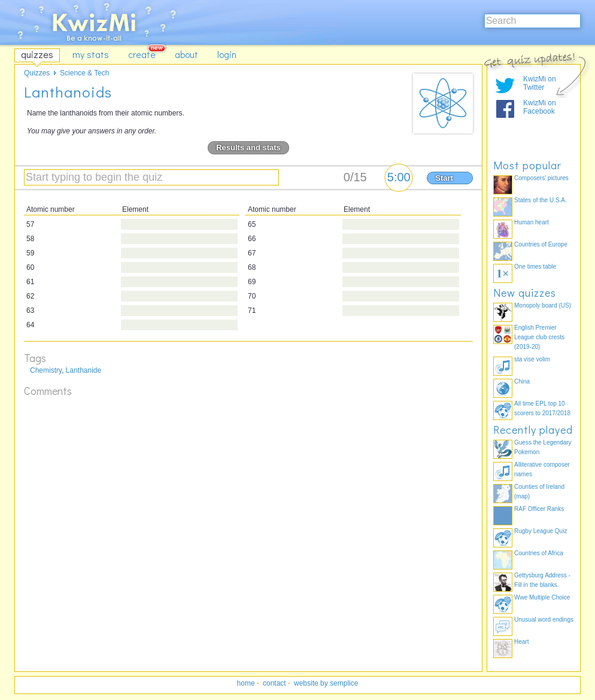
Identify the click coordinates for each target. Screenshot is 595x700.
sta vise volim (532, 359)
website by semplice (326, 683)
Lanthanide (84, 370)
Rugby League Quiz (541, 531)
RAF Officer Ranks (539, 509)
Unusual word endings (544, 620)
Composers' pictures (541, 178)
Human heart (532, 222)
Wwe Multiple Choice (542, 597)
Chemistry (46, 370)
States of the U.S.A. (541, 200)
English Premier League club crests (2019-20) (539, 337)
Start (444, 178)
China (522, 381)
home (246, 683)
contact (274, 683)
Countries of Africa (539, 553)
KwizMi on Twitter (540, 83)
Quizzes (37, 73)
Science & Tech (85, 73)
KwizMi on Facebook (540, 107)
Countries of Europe (541, 244)
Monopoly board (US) (543, 305)
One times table (535, 267)
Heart (521, 642)
